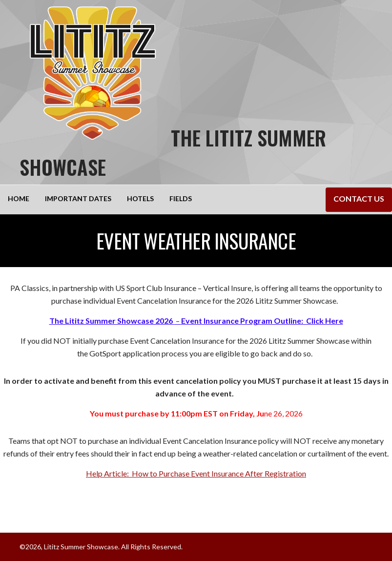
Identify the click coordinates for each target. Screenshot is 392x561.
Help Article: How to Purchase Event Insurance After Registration (196, 473)
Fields (181, 198)
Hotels (140, 198)
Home (19, 198)
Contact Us (359, 198)
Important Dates (78, 198)
